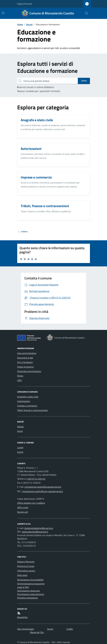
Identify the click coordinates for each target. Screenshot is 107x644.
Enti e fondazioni (25, 362)
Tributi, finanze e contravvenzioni (32, 410)
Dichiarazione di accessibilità (30, 580)
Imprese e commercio (27, 406)
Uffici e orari (23, 507)
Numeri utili (23, 512)
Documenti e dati (25, 358)
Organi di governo (25, 367)
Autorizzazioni (24, 401)
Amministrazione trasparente (31, 584)
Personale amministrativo (29, 371)
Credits (70, 629)
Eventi (20, 452)
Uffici (20, 380)
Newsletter (22, 617)
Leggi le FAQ (23, 587)
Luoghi (20, 447)
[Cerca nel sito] (85, 13)
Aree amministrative (27, 353)
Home (20, 24)
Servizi (29, 24)
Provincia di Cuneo (26, 566)
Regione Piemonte (25, 4)
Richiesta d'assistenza (27, 598)
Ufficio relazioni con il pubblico (31, 503)
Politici (20, 376)
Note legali (22, 575)
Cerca (84, 81)
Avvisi (20, 431)
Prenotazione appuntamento (31, 594)
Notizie (20, 427)
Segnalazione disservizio (28, 591)
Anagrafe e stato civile (28, 397)
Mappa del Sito (37, 632)
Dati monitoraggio (26, 629)
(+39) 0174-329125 (36, 479)
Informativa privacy (26, 571)
